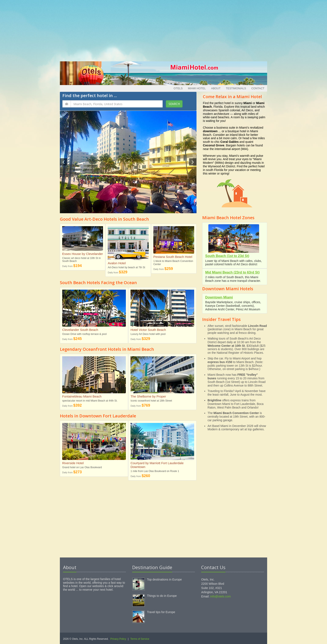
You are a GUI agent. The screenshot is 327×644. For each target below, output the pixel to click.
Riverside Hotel (73, 463)
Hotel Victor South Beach (148, 330)
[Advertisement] (163, 30)
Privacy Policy (118, 639)
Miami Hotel (197, 88)
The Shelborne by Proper (148, 396)
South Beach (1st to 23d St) (227, 256)
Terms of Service (140, 639)
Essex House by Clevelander (83, 254)
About (216, 88)
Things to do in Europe (162, 596)
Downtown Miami (219, 297)
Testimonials (236, 88)
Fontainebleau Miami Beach (82, 396)
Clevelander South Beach (80, 330)
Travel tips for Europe (161, 612)
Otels (178, 88)
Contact (258, 88)
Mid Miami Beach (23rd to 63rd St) (232, 272)
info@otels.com (221, 596)
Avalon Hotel (117, 263)
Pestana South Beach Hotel (173, 257)
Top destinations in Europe (164, 579)
